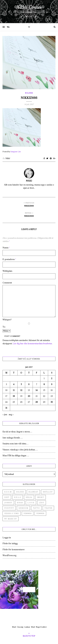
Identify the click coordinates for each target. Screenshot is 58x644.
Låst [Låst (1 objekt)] (42, 503)
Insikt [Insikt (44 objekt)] (40, 497)
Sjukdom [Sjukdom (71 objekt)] (23, 508)
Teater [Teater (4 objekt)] (48, 508)
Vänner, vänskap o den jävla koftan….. (20, 450)
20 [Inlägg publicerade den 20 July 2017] (29, 396)
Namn (6, 248)
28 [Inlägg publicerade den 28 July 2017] (37, 402)
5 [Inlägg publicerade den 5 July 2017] (21, 384)
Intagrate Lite (16, 152)
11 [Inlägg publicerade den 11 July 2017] (14, 390)
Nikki (8, 158)
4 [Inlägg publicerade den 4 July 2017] (14, 384)
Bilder (29, 93)
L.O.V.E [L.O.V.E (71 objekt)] (31, 503)
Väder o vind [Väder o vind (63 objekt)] (12, 513)
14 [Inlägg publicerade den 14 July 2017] (37, 390)
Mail (14, 627)
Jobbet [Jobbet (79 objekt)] (8, 503)
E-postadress (9, 259)
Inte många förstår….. (13, 438)
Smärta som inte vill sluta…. (15, 444)
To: (4, 327)
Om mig (20, 627)
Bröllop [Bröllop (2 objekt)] (48, 492)
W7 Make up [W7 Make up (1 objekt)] (11, 519)
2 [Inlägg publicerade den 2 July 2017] (52, 378)
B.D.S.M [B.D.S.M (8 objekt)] (8, 492)
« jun (5, 414)
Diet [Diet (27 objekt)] (7, 497)
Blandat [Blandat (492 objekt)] (33, 492)
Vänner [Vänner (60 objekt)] (28, 513)
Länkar (27, 627)
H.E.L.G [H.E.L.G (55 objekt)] (18, 497)
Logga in (7, 537)
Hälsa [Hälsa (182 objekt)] (29, 497)
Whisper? (7, 320)
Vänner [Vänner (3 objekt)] (40, 513)
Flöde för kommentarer (14, 549)
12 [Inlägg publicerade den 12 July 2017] (21, 390)
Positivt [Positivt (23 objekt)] (9, 508)
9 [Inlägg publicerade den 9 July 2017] (52, 384)
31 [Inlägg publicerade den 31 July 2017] (6, 408)
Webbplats (7, 271)
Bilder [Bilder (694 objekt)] (20, 492)
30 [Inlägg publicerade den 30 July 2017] (52, 402)
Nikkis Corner (29, 7)
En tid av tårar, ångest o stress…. (17, 432)
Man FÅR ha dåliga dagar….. (16, 455)
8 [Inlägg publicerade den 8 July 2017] (44, 384)
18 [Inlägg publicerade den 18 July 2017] (14, 396)
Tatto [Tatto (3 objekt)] (36, 508)
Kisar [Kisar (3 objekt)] (20, 503)
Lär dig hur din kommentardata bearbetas (32, 343)
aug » (11, 414)
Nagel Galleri (41, 627)
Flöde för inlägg (10, 543)
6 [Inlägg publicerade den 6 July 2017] (29, 384)
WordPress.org (9, 555)
